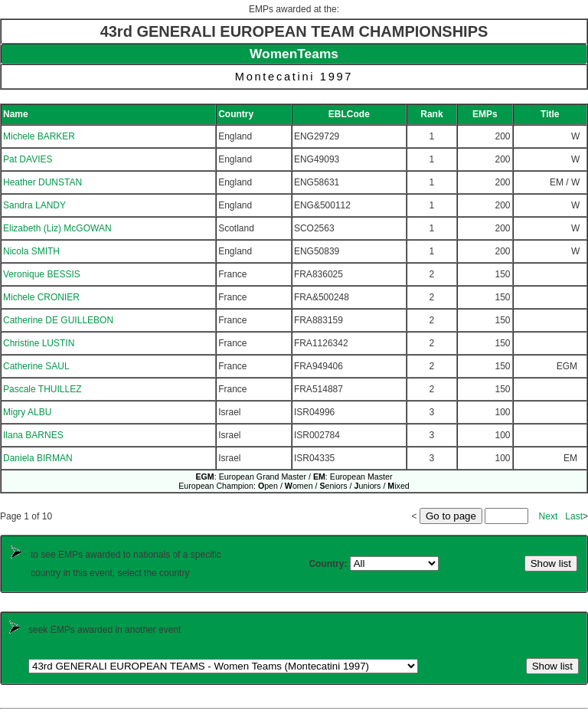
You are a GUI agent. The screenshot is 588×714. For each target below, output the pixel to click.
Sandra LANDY (34, 205)
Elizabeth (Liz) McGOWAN (57, 228)
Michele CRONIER (41, 297)
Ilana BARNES (33, 435)
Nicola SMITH (31, 251)
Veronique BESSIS (42, 274)
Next (549, 516)
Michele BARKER (39, 136)
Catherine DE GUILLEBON (58, 320)
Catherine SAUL (36, 366)
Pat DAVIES (28, 159)
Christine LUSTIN (39, 343)
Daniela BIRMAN (38, 458)
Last (574, 516)
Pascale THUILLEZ (42, 389)
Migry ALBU (27, 412)
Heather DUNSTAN (42, 182)
